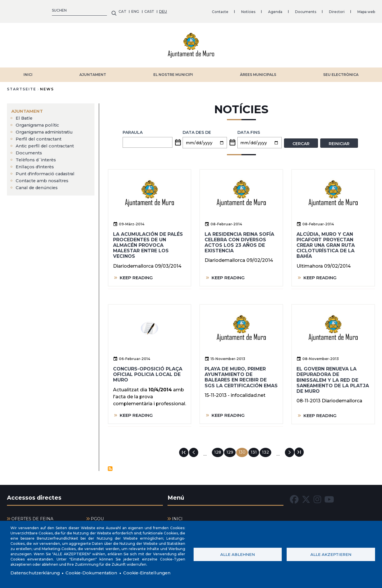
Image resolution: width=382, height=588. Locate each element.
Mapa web (255, 10)
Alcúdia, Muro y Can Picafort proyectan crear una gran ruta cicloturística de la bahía (326, 242)
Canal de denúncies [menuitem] (39, 185)
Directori (225, 10)
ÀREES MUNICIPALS (258, 72)
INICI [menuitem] (177, 516)
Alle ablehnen (238, 554)
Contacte (109, 10)
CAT (11, 10)
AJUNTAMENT (93, 72)
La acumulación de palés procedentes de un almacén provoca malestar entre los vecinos (148, 242)
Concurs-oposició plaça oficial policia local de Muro (148, 371)
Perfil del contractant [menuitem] (40, 136)
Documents (194, 10)
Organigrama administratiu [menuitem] (48, 129)
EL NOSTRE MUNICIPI (173, 72)
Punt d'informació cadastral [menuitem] (48, 171)
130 (243, 450)
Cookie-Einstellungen (156, 573)
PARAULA (133, 129)
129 (231, 449)
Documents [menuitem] (30, 150)
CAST (38, 10)
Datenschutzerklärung (37, 573)
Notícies (137, 10)
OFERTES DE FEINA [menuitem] (32, 516)
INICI (28, 72)
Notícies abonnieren (110, 465)
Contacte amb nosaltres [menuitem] (44, 178)
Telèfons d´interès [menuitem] (38, 157)
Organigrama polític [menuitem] (39, 122)
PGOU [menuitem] (97, 516)
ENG (24, 10)
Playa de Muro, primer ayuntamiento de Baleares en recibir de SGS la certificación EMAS (241, 374)
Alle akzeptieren (331, 554)
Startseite (22, 86)
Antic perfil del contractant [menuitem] (47, 143)
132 (267, 449)
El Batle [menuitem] (25, 115)
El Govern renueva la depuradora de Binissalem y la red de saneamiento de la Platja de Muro (333, 377)
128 (219, 449)
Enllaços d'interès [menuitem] (37, 164)
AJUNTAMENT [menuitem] (28, 108)
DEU (52, 10)
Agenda (164, 10)
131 (255, 449)
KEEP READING (137, 274)
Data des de (197, 129)
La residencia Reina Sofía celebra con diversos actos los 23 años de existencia (239, 239)
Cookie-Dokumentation (97, 573)
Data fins (249, 129)
